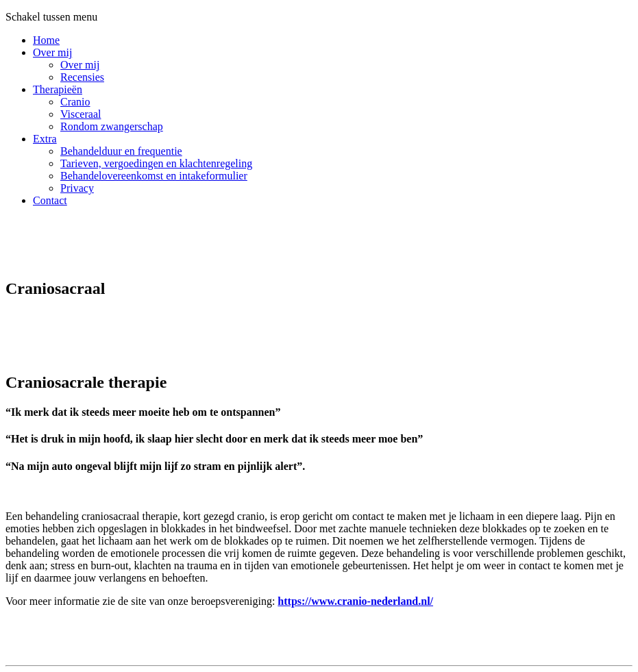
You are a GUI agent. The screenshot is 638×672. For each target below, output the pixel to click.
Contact (50, 200)
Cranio (75, 102)
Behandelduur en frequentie (121, 151)
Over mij (52, 52)
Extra (45, 139)
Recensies (82, 77)
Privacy (77, 188)
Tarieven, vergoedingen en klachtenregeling (156, 163)
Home (46, 40)
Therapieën (58, 89)
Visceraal (81, 114)
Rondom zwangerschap (112, 126)
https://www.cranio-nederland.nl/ (355, 601)
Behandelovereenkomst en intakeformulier (154, 176)
